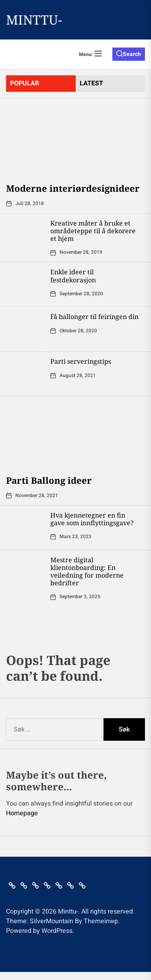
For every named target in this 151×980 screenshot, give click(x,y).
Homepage (22, 813)
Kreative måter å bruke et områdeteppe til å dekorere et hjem (93, 231)
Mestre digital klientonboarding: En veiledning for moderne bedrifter (87, 572)
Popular (25, 83)
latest (91, 83)
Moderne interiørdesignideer (73, 188)
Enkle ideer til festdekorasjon (73, 276)
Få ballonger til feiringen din (94, 317)
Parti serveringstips (81, 361)
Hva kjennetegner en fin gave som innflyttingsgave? (92, 519)
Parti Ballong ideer (49, 480)
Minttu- (34, 20)
